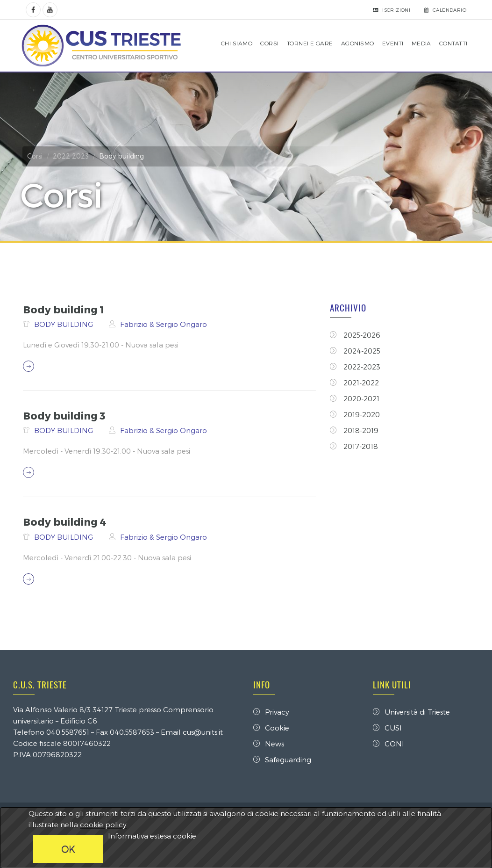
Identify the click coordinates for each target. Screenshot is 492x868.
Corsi (38, 156)
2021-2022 (355, 383)
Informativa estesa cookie (152, 836)
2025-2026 (356, 335)
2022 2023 (74, 156)
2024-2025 (356, 351)
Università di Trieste (410, 712)
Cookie (271, 728)
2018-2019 (355, 430)
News (269, 744)
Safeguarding (282, 759)
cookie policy (103, 825)
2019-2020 (355, 414)
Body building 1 (63, 309)
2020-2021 (355, 398)
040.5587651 (71, 732)
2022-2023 (356, 367)
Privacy (271, 712)
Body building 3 (63, 415)
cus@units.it (206, 732)
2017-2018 (354, 446)
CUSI (386, 728)
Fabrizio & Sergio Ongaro (163, 324)
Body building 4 (64, 521)
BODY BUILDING (64, 324)
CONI (387, 744)
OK (68, 849)
